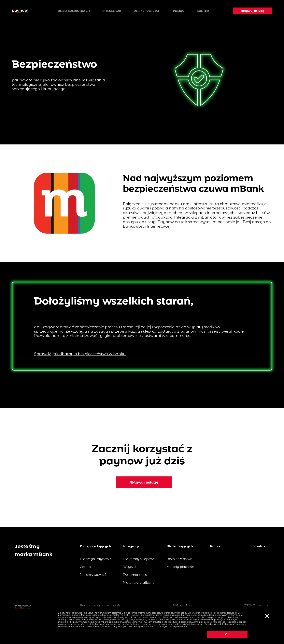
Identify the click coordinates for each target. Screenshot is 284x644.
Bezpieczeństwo (179, 559)
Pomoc (179, 11)
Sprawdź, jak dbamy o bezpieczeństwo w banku (80, 354)
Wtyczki (130, 567)
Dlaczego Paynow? (95, 559)
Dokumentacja (135, 575)
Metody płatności (181, 567)
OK (228, 634)
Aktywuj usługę (252, 11)
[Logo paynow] (20, 11)
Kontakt (204, 11)
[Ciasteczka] (267, 616)
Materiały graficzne (139, 583)
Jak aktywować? (93, 575)
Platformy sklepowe (139, 559)
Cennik (85, 567)
